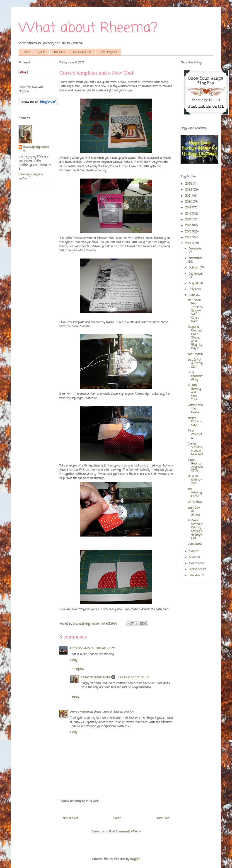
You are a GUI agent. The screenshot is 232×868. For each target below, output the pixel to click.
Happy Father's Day (195, 422)
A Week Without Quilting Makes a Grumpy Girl (195, 529)
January (195, 575)
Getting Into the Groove (195, 409)
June (192, 295)
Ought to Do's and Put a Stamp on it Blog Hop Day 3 (195, 338)
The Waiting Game (195, 493)
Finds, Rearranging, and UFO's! (195, 465)
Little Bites (195, 502)
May (192, 551)
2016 (189, 226)
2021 (189, 196)
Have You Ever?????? (195, 480)
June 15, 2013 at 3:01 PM (100, 648)
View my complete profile (31, 177)
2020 (189, 202)
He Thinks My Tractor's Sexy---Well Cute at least (195, 311)
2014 (188, 238)
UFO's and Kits (82, 52)
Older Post (163, 818)
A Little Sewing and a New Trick (194, 393)
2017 (188, 220)
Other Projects (108, 52)
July (192, 289)
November (195, 258)
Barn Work (195, 354)
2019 (189, 208)
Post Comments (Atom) (125, 832)
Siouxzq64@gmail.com (96, 677)
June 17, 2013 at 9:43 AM (118, 712)
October (194, 268)
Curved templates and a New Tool (195, 449)
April (192, 557)
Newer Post (70, 818)
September (196, 274)
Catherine (76, 648)
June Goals (195, 544)
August (194, 283)
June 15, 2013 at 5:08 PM (133, 677)
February (195, 569)
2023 (189, 184)
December (195, 249)
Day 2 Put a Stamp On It (195, 363)
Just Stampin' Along (195, 376)
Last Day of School (194, 511)
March (194, 563)
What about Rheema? (88, 28)
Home (26, 52)
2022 (189, 190)
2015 (189, 232)
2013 (188, 243)
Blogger (135, 859)
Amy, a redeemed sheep (86, 712)
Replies (79, 669)
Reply (74, 660)
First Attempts (195, 434)
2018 (189, 214)
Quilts (42, 52)
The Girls (59, 52)
